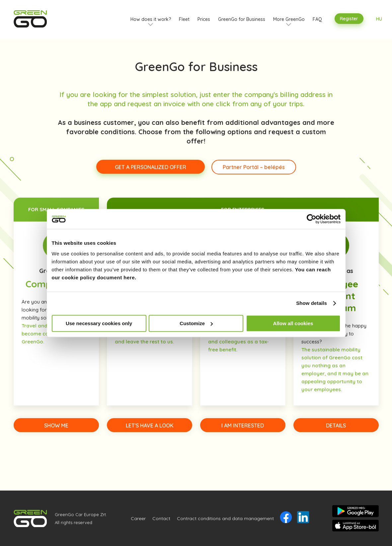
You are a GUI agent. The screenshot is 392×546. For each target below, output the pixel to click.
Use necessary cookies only (99, 323)
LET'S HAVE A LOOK (150, 425)
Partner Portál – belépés (254, 167)
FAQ (317, 19)
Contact (161, 518)
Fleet (184, 19)
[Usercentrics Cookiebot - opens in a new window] (312, 219)
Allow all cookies (293, 323)
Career (138, 518)
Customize (196, 323)
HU (379, 19)
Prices (204, 19)
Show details (312, 303)
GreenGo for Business (242, 19)
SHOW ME (56, 425)
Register (349, 19)
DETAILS (336, 425)
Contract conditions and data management (225, 518)
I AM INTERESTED (243, 425)
